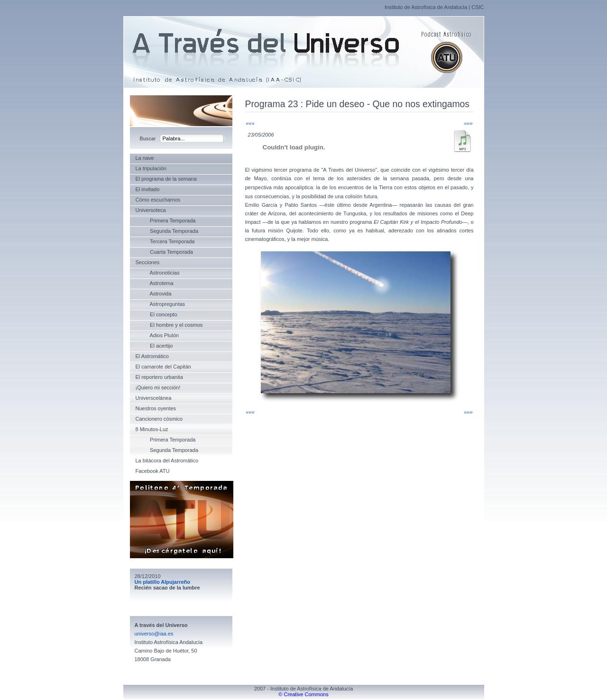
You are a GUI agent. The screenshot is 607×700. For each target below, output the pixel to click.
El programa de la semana (166, 179)
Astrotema (155, 283)
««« (250, 123)
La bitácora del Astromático (167, 461)
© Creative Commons (303, 694)
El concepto (156, 314)
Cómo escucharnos (158, 200)
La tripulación (151, 168)
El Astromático (152, 356)
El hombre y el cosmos (169, 325)
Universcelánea (154, 398)
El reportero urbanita (159, 377)
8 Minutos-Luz (152, 429)
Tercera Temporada (165, 241)
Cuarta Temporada (164, 252)
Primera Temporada (166, 221)
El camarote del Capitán (163, 367)
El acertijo (154, 346)
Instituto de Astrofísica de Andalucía (426, 7)
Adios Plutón (157, 335)
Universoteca (151, 210)
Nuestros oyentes (156, 408)
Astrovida (154, 294)
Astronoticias (158, 273)
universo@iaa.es (154, 634)
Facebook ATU (153, 471)
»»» (468, 123)
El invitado (148, 189)
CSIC (478, 7)
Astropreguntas (161, 304)
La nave (145, 158)
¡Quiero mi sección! (158, 387)
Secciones (148, 262)
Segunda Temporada (167, 231)
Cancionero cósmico (159, 419)
